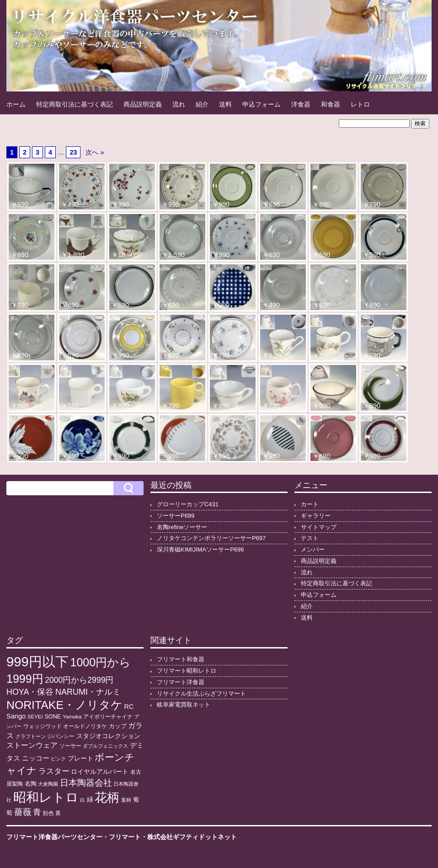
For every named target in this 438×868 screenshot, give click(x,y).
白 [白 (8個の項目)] (83, 800)
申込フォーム (262, 104)
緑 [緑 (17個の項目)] (90, 800)
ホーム (16, 104)
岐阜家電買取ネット (184, 705)
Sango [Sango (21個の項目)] (16, 716)
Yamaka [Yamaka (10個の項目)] (72, 717)
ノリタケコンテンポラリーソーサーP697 (211, 538)
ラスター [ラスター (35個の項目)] (54, 771)
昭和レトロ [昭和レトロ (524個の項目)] (46, 797)
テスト (310, 538)
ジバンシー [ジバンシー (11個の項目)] (61, 736)
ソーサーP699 (176, 516)
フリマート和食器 (181, 659)
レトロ (360, 104)
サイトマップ (319, 527)
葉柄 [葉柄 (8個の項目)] (126, 800)
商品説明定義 (143, 104)
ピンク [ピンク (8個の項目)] (58, 759)
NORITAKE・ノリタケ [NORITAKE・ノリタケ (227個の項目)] (64, 705)
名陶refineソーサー (182, 527)
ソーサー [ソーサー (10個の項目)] (70, 746)
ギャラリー (316, 516)
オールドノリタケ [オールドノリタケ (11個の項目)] (85, 726)
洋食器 (301, 104)
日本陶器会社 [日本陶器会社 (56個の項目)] (86, 783)
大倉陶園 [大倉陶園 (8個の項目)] (48, 784)
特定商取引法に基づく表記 (75, 104)
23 (73, 152)
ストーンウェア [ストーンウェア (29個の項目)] (32, 745)
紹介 (202, 104)
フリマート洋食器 (181, 682)
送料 (225, 104)
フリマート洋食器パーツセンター (54, 837)
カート (310, 504)
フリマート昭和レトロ (187, 671)
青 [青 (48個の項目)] (37, 812)
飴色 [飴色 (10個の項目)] (48, 813)
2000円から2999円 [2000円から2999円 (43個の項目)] (79, 680)
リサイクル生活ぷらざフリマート (201, 694)
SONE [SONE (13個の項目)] (53, 717)
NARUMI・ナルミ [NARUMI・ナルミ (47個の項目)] (88, 692)
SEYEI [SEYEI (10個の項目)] (35, 717)
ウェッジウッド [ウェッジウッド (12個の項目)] (43, 726)
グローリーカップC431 (188, 504)
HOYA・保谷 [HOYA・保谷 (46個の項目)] (30, 692)
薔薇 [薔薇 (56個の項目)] (23, 812)
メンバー (313, 549)
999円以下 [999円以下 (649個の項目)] (37, 662)
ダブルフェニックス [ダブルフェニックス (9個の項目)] (105, 746)
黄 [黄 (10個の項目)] (58, 813)
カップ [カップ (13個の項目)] (118, 726)
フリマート (125, 837)
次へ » (95, 152)
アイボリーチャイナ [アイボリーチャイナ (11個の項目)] (108, 717)
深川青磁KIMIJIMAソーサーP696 (200, 549)
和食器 (331, 104)
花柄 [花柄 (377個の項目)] (107, 798)
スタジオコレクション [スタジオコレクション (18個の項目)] (108, 736)
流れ (179, 104)
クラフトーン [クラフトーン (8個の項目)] (31, 736)
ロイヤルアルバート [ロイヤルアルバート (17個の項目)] (100, 772)
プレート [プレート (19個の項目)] (80, 758)
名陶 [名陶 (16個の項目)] (31, 784)
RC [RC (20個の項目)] (129, 707)
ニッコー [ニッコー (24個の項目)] (36, 758)
